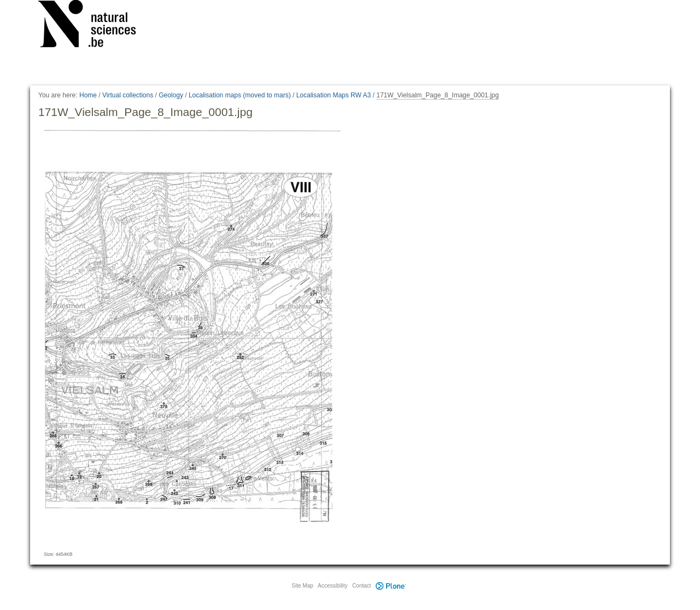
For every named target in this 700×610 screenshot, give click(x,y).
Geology (171, 95)
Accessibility (332, 586)
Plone (390, 586)
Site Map (302, 586)
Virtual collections (128, 95)
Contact (361, 586)
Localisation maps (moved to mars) (240, 95)
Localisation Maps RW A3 (334, 95)
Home (88, 95)
